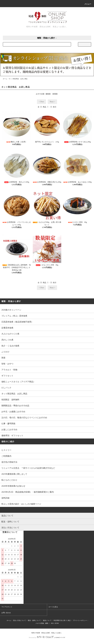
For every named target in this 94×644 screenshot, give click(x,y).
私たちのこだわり (9, 480)
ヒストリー (6, 450)
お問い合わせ (6, 613)
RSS (52, 623)
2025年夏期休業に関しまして (14, 474)
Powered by (47, 637)
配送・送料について (34, 620)
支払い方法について (19, 620)
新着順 (55, 94)
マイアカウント (7, 607)
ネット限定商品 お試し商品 (18, 79)
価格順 (48, 94)
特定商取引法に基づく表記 (62, 620)
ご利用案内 (6, 456)
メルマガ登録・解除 (42, 623)
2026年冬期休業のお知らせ (13, 486)
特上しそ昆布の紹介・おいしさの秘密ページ (21, 504)
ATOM (57, 623)
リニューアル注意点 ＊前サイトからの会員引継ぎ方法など (28, 468)
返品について (47, 620)
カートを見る (53, 607)
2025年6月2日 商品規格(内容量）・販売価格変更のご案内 (28, 492)
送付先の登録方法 (9, 462)
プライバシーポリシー (80, 620)
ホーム (5, 79)
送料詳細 (5, 498)
